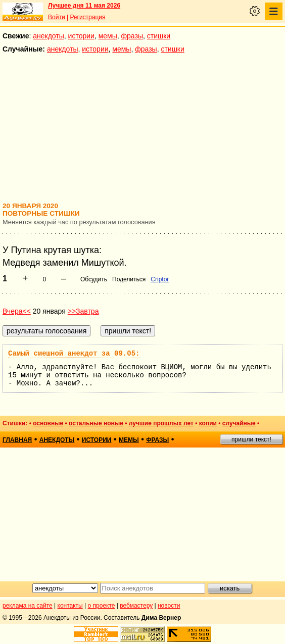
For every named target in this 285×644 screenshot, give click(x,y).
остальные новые (96, 423)
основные (48, 423)
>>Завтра (83, 311)
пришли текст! (251, 439)
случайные (239, 423)
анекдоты (49, 36)
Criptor (160, 279)
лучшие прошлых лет (161, 423)
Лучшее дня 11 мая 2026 (84, 6)
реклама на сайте (28, 606)
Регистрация (87, 17)
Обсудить (94, 279)
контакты (70, 606)
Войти (57, 17)
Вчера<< (17, 311)
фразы (132, 36)
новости (169, 606)
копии (208, 423)
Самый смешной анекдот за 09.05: (74, 354)
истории (81, 36)
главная (17, 440)
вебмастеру (136, 606)
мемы (108, 36)
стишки (159, 36)
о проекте (102, 606)
